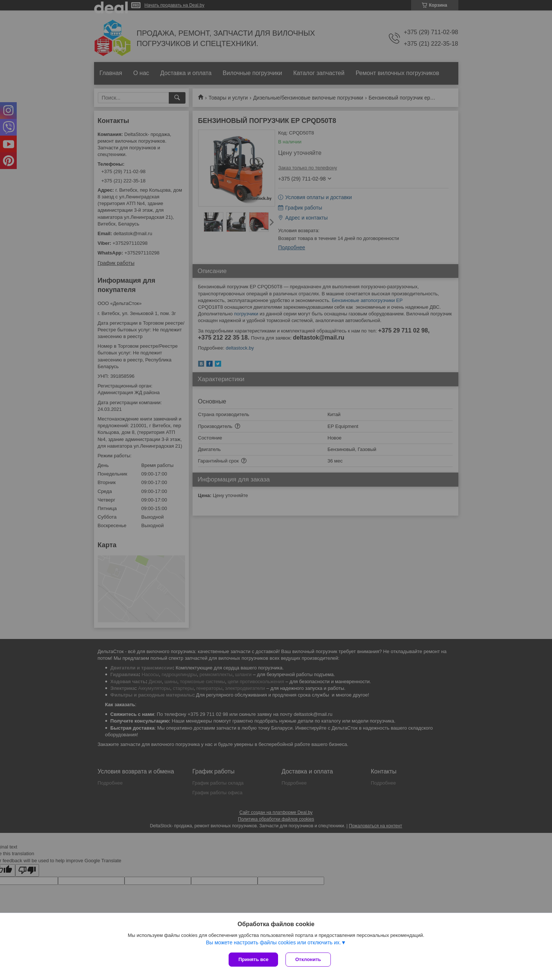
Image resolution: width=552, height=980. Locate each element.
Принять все (253, 959)
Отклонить (308, 959)
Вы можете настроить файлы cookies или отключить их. (273, 942)
